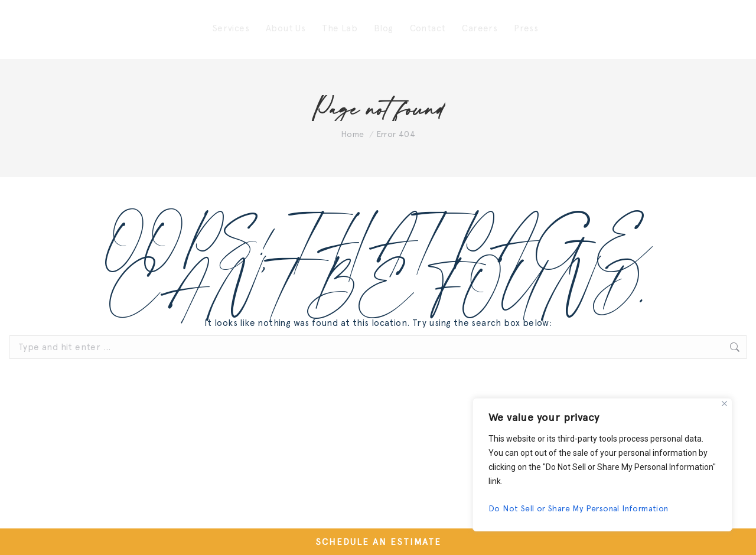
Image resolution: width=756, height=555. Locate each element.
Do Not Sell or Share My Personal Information (579, 508)
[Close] (724, 404)
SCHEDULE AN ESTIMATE (378, 542)
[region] (602, 465)
